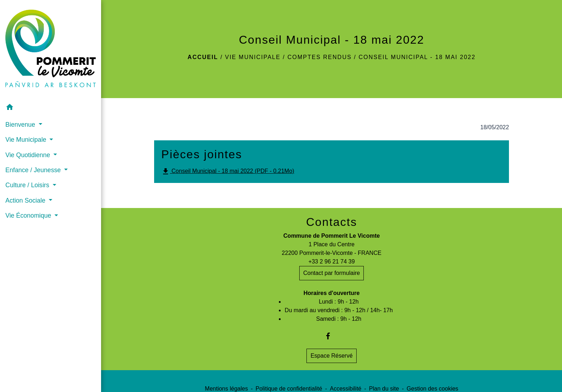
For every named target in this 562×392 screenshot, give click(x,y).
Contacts (332, 222)
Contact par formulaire (332, 273)
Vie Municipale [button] (27, 140)
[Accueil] (51, 50)
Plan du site (384, 389)
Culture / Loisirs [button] (28, 185)
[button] (51, 108)
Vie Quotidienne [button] (29, 155)
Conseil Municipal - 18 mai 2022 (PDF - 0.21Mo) (228, 171)
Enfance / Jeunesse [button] (34, 170)
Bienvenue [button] (21, 125)
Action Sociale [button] (26, 200)
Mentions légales (227, 389)
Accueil (203, 57)
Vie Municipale (253, 57)
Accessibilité (346, 389)
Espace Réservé (331, 356)
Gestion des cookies (433, 389)
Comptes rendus (320, 57)
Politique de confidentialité (289, 389)
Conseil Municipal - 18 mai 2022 (417, 57)
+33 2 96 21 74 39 (331, 262)
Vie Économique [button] (29, 216)
